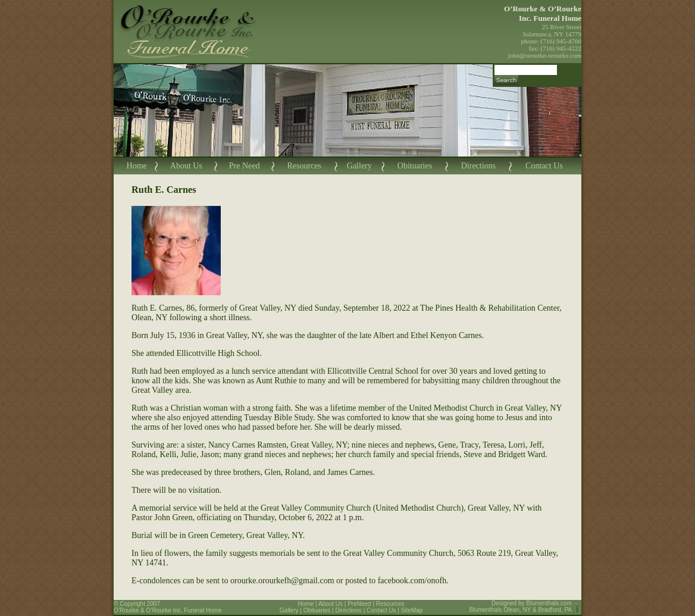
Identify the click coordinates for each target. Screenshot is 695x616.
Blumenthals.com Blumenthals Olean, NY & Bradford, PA (521, 606)
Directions (478, 166)
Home (137, 166)
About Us (186, 166)
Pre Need (245, 166)
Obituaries (415, 166)
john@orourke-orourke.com (545, 55)
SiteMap (412, 610)
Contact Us (544, 166)
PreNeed (359, 604)
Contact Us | (384, 610)
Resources (304, 166)
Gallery (359, 166)
